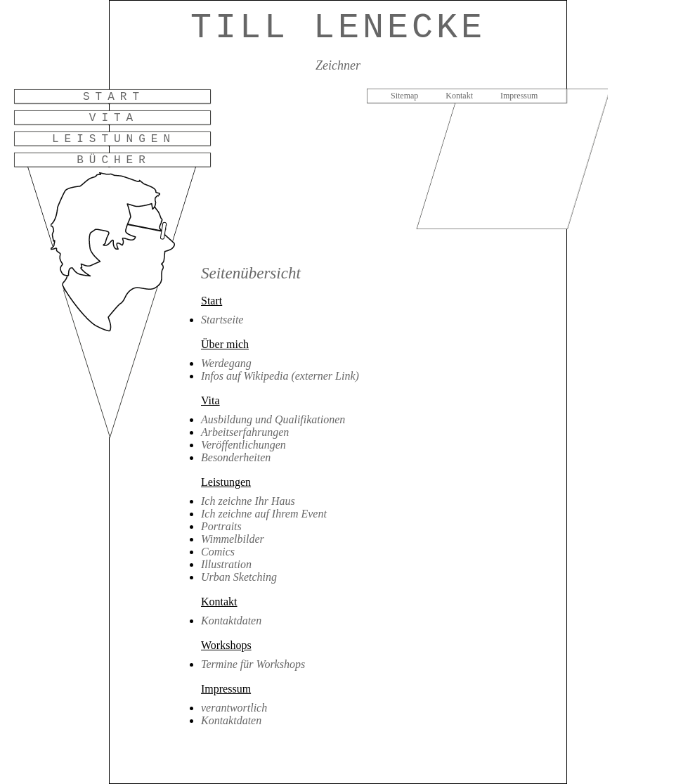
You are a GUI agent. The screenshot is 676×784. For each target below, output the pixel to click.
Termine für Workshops (253, 664)
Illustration (226, 564)
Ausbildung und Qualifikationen (273, 419)
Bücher (114, 160)
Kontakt (459, 96)
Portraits (221, 526)
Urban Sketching (239, 577)
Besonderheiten (236, 457)
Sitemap (404, 96)
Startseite (222, 320)
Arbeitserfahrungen (245, 432)
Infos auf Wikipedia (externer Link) (280, 376)
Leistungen (114, 139)
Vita (114, 118)
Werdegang (226, 363)
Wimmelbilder (233, 539)
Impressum (519, 96)
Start (114, 97)
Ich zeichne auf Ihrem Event (264, 514)
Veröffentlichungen (243, 445)
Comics (218, 552)
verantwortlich (234, 708)
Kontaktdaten (231, 621)
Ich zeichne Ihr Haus (248, 501)
